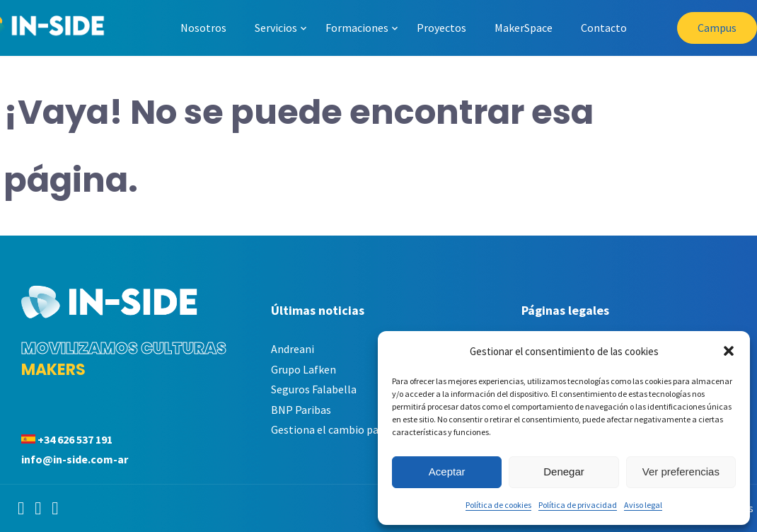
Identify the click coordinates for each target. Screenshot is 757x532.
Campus (717, 28)
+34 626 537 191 (75, 439)
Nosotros (203, 28)
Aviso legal (643, 505)
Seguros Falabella (314, 389)
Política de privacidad (578, 505)
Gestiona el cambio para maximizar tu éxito (376, 429)
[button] (729, 351)
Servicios (276, 28)
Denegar (564, 472)
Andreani (293, 349)
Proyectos (441, 28)
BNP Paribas (301, 410)
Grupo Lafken (304, 369)
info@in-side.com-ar (75, 459)
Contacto (604, 28)
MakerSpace (524, 28)
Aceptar (447, 472)
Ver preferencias (681, 472)
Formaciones (357, 28)
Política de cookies (498, 505)
